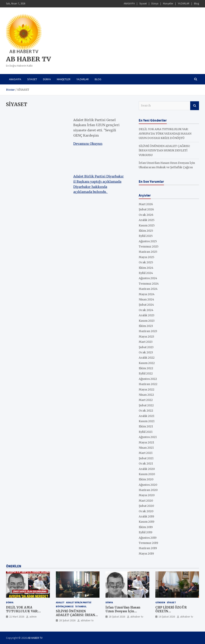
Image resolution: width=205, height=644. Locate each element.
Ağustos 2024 (148, 278)
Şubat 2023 (146, 347)
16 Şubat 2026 (167, 617)
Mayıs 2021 (146, 442)
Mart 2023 (146, 342)
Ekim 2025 (146, 231)
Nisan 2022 (146, 395)
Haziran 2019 (148, 548)
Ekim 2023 (146, 326)
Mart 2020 (146, 501)
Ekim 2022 (146, 368)
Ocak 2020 (146, 511)
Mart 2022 (146, 400)
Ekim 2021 (146, 426)
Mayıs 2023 (146, 337)
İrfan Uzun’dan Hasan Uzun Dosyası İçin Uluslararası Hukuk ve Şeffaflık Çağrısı (124, 613)
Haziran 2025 (148, 252)
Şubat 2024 (146, 305)
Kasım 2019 (147, 522)
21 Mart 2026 (17, 617)
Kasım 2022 (147, 363)
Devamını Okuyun (88, 144)
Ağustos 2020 (148, 485)
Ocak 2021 (146, 463)
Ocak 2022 (146, 411)
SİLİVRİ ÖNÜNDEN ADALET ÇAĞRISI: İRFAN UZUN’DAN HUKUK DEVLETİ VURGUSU (164, 151)
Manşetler (168, 4)
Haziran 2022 (148, 384)
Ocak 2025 (146, 262)
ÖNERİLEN (14, 566)
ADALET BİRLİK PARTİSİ (79, 602)
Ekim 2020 (146, 479)
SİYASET (171, 602)
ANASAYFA (129, 4)
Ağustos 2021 (148, 437)
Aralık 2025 (147, 220)
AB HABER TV (28, 59)
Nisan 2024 (146, 299)
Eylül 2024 (146, 273)
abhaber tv (87, 620)
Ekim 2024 (146, 268)
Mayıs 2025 (147, 257)
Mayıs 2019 (146, 554)
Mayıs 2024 (147, 294)
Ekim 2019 (146, 527)
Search (195, 106)
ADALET (60, 602)
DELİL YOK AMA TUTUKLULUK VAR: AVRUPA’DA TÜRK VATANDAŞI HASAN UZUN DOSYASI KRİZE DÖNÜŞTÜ (165, 134)
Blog (196, 4)
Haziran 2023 (148, 331)
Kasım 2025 (147, 225)
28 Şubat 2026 (67, 620)
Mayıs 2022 (147, 389)
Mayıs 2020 (147, 495)
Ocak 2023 (146, 352)
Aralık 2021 (147, 416)
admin (33, 617)
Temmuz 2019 (148, 543)
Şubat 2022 (146, 405)
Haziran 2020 (148, 490)
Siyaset (143, 4)
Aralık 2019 (146, 516)
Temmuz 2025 (149, 246)
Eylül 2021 (146, 432)
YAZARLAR (184, 4)
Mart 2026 (146, 204)
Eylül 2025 (146, 236)
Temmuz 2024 (149, 284)
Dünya (155, 4)
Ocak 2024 (146, 310)
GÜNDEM (160, 602)
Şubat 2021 (146, 458)
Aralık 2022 (147, 358)
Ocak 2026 (146, 215)
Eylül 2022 (146, 373)
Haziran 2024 (148, 289)
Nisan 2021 (146, 448)
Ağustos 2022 (148, 379)
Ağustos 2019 (148, 538)
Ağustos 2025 (148, 241)
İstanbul (81, 606)
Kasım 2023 (147, 321)
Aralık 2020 (147, 469)
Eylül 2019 (146, 532)
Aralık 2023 (147, 315)
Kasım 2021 (147, 421)
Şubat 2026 (146, 209)
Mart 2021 (146, 453)
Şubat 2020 (146, 506)
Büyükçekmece (65, 606)
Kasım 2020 (147, 474)
